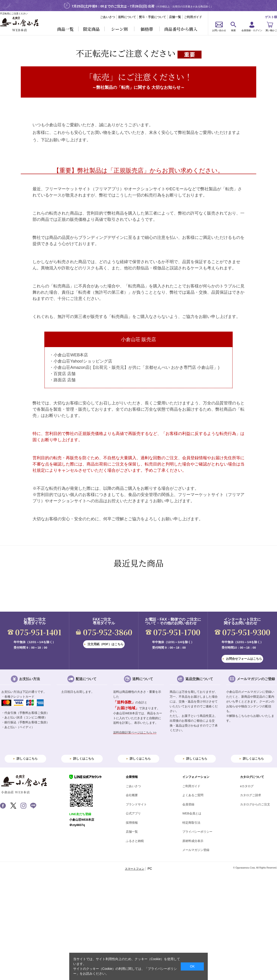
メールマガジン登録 (196, 850)
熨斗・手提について (152, 17)
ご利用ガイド (193, 17)
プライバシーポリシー (197, 832)
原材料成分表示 (193, 841)
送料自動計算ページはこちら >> (135, 732)
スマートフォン (135, 869)
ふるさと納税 (135, 841)
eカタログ (247, 786)
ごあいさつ (107, 17)
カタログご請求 (251, 795)
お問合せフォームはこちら (244, 659)
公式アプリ (133, 813)
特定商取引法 (191, 823)
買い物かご (271, 30)
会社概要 (132, 795)
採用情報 (132, 823)
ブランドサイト (136, 804)
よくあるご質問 (193, 795)
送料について (127, 17)
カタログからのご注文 (255, 804)
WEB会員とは (192, 813)
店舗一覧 (175, 17)
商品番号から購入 (181, 29)
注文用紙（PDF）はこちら (105, 644)
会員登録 (188, 804)
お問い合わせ (219, 30)
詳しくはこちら (27, 759)
